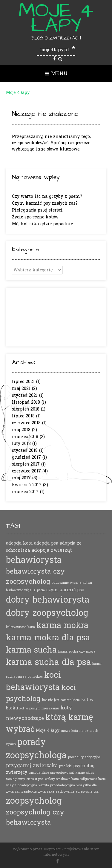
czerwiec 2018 (26, 423)
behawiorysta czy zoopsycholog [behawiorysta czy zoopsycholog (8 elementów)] (35, 576)
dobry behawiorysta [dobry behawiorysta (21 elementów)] (48, 600)
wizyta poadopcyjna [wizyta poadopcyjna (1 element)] (22, 785)
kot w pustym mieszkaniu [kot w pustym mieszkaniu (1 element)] (39, 708)
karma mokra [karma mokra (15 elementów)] (62, 625)
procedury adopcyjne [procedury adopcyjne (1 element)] (84, 757)
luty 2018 (21, 444)
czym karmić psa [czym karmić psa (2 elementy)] (65, 590)
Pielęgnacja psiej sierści (37, 210)
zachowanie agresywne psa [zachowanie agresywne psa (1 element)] (77, 792)
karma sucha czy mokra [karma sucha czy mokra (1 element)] (77, 652)
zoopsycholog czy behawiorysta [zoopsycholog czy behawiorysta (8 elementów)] (35, 817)
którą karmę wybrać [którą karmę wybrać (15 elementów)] (50, 723)
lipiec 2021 (23, 382)
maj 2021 (21, 389)
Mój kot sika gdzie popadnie (42, 224)
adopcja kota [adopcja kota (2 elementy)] (19, 543)
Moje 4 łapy (56, 18)
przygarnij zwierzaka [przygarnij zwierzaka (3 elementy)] (32, 766)
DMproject (52, 849)
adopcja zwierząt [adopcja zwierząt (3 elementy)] (52, 550)
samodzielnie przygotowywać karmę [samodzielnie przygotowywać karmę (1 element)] (57, 773)
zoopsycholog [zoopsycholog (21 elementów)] (34, 801)
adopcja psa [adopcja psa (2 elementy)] (46, 543)
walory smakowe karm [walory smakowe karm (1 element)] (62, 779)
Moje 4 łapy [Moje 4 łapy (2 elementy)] (48, 731)
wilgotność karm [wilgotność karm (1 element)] (93, 779)
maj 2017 (21, 478)
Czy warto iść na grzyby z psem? (47, 196)
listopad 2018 (26, 402)
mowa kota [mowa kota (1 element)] (70, 731)
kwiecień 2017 (27, 485)
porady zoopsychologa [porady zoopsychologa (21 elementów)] (36, 749)
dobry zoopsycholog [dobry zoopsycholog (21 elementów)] (47, 613)
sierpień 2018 (26, 409)
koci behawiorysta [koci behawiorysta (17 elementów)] (33, 681)
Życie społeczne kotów (35, 217)
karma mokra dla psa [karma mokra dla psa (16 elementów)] (48, 638)
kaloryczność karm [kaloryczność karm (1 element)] (20, 627)
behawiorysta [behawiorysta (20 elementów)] (34, 560)
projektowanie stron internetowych (72, 852)
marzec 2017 (25, 492)
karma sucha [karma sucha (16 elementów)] (31, 650)
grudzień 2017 (26, 457)
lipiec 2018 (23, 416)
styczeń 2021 (25, 395)
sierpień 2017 (26, 464)
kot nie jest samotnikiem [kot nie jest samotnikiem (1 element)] (61, 700)
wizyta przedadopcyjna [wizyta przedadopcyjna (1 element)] (57, 785)
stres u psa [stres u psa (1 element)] (35, 779)
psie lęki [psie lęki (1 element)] (65, 766)
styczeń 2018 (25, 450)
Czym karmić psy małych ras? (45, 203)
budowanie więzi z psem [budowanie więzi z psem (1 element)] (25, 590)
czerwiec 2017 (26, 471)
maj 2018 (21, 430)
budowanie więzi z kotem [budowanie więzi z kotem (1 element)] (72, 583)
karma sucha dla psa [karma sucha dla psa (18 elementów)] (48, 662)
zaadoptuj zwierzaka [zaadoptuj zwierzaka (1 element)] (38, 792)
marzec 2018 (25, 437)
